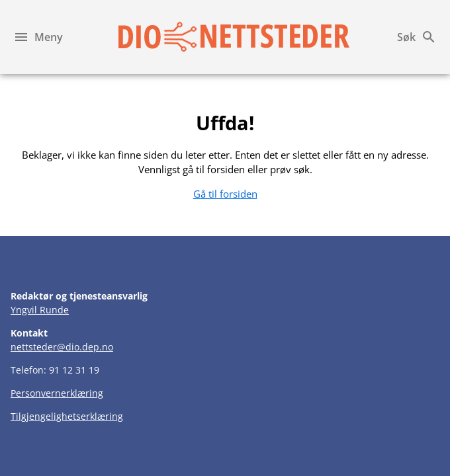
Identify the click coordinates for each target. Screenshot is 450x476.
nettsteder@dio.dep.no (62, 347)
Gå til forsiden (225, 194)
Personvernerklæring (57, 393)
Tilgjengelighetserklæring (67, 416)
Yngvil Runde (40, 310)
